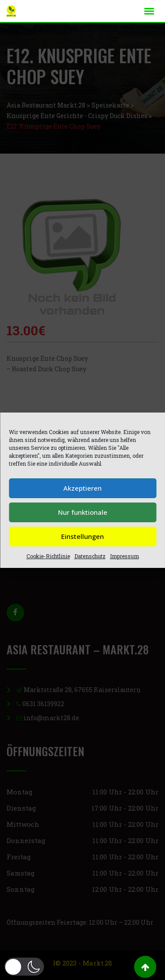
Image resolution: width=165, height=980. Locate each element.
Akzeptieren (82, 488)
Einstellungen (82, 536)
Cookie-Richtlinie (48, 556)
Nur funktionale (83, 512)
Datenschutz (90, 556)
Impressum (125, 556)
